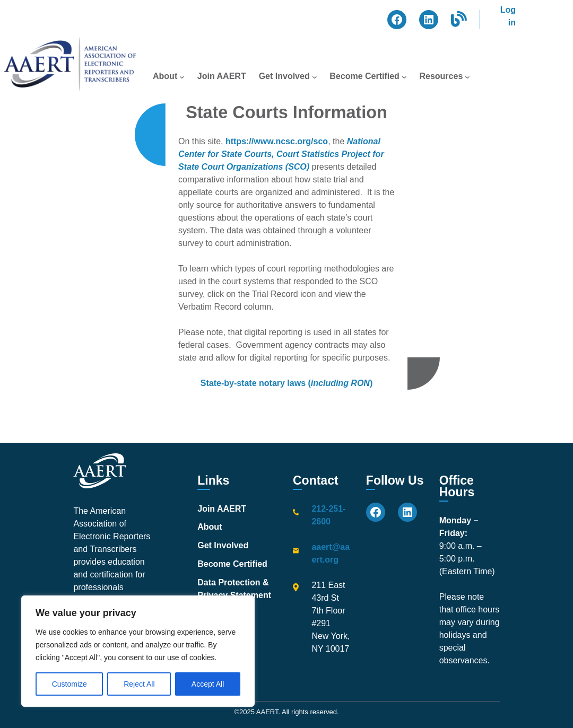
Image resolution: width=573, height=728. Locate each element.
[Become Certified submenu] (404, 76)
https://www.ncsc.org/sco (277, 141)
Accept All (208, 684)
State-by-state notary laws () (287, 383)
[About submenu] (182, 76)
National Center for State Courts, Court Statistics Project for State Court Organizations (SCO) (281, 154)
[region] (138, 651)
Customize (70, 684)
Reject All (139, 684)
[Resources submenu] (467, 76)
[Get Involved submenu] (315, 76)
